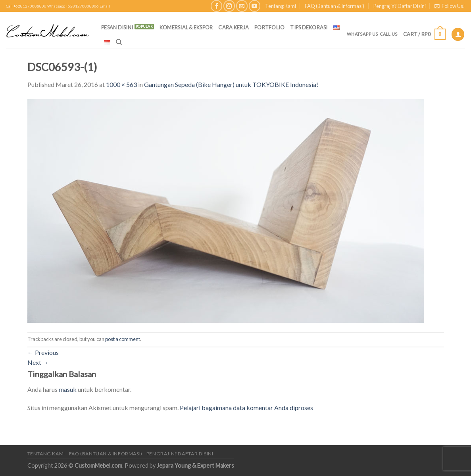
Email (105, 6)
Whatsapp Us (362, 34)
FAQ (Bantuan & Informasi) (335, 6)
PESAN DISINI (117, 27)
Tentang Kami (281, 6)
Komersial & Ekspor (186, 27)
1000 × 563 (121, 84)
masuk (68, 389)
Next (38, 362)
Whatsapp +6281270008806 (73, 6)
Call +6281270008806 (26, 6)
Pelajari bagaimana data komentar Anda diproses (246, 408)
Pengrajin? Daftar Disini (400, 6)
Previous (43, 352)
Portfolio (269, 27)
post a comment (123, 339)
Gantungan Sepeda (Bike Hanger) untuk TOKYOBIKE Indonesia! (231, 84)
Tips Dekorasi (309, 27)
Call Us (389, 34)
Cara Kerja (234, 27)
